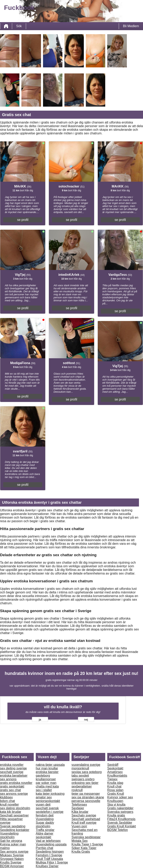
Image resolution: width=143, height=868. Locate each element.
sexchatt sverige (12, 772)
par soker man (46, 783)
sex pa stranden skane (88, 797)
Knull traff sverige (84, 823)
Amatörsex (115, 772)
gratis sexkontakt (12, 786)
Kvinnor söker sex (120, 797)
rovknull (77, 790)
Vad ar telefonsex (48, 841)
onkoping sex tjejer (85, 783)
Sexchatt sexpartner (14, 815)
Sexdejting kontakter (15, 830)
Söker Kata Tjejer (84, 848)
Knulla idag (115, 783)
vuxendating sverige (86, 765)
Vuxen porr (79, 826)
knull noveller (9, 805)
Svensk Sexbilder (120, 823)
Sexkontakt (115, 768)
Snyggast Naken (12, 859)
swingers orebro (83, 779)
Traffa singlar (45, 830)
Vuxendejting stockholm (9, 835)
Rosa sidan (115, 790)
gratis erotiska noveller (16, 783)
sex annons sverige (14, 794)
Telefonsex (79, 805)
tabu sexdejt (80, 776)
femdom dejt (45, 815)
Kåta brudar (80, 812)
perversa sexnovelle (86, 801)
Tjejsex (112, 779)
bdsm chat (7, 801)
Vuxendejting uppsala (51, 844)
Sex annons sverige (14, 852)
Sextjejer (78, 808)
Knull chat (114, 786)
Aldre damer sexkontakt (45, 835)
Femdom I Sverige (49, 855)
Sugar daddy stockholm (45, 824)
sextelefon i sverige (50, 812)
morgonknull (80, 768)
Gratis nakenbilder (120, 808)
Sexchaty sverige (84, 815)
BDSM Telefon (118, 830)
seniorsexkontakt (48, 801)
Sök (19, 26)
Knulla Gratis (81, 852)
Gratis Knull (116, 794)
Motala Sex (80, 841)
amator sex (44, 797)
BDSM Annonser (12, 866)
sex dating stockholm (15, 808)
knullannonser (46, 779)
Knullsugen (115, 801)
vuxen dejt (43, 805)
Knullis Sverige (11, 862)
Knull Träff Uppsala (49, 859)
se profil (23, 220)
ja (40, 720)
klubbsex (6, 797)
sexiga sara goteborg (87, 772)
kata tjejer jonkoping (50, 794)
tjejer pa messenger (86, 794)
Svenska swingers (120, 812)
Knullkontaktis (117, 776)
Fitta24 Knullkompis (121, 819)
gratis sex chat (10, 790)
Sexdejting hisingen (50, 852)
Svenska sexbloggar (86, 837)
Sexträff (113, 765)
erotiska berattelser (14, 776)
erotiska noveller (12, 765)
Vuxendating (45, 819)
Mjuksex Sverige (12, 855)
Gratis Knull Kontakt (121, 826)
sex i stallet (44, 790)
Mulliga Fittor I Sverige (52, 862)
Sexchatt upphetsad (86, 819)
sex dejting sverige (13, 768)
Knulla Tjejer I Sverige (87, 844)
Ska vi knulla (116, 805)
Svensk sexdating (13, 826)
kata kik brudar (11, 812)
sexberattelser (82, 786)
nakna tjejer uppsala (50, 765)
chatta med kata (47, 786)
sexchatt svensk (47, 808)
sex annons (8, 779)
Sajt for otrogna (11, 841)
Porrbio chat (44, 848)
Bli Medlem (131, 26)
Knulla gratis (116, 815)
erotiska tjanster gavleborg (47, 774)
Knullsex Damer (47, 866)
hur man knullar (47, 768)
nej (86, 720)
